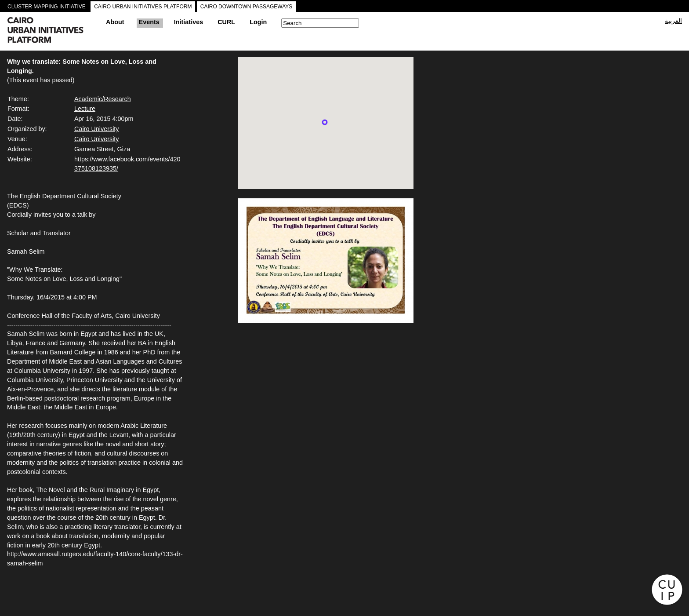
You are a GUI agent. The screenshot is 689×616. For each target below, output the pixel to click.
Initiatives (189, 22)
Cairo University (97, 129)
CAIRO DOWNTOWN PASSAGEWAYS (247, 7)
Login (258, 22)
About (115, 22)
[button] (325, 122)
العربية (673, 21)
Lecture (85, 109)
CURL (226, 22)
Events (149, 22)
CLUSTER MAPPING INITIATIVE (47, 7)
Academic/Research (103, 99)
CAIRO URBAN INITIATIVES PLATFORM (143, 7)
